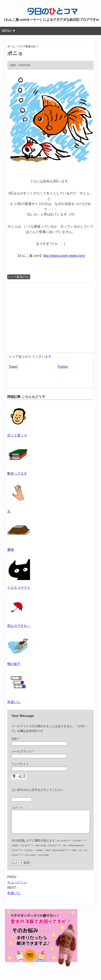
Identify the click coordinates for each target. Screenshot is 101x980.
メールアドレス (23, 751)
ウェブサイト (20, 764)
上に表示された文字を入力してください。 (39, 790)
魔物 (11, 550)
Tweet (13, 367)
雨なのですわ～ (19, 626)
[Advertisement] (42, 317)
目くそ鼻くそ (17, 435)
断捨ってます (17, 474)
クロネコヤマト (19, 588)
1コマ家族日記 (19, 277)
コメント (17, 807)
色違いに (14, 702)
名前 (15, 739)
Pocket (63, 367)
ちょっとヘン (17, 886)
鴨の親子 (14, 664)
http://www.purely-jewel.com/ (64, 256)
